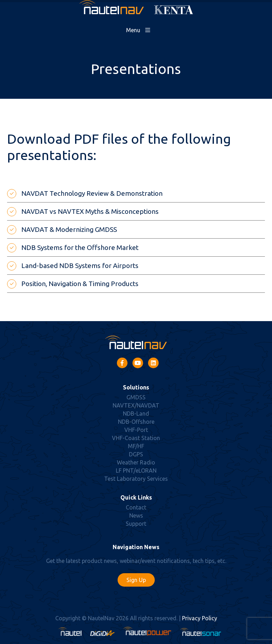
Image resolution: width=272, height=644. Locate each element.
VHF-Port (136, 430)
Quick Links (136, 497)
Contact (136, 507)
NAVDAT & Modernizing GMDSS (69, 229)
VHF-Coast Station (136, 438)
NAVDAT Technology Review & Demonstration (92, 193)
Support (136, 524)
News (136, 515)
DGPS (136, 454)
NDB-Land (136, 414)
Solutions (136, 387)
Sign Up (136, 580)
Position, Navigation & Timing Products (80, 284)
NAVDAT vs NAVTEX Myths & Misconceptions (90, 211)
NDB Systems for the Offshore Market (80, 247)
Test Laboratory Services (136, 479)
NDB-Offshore (136, 422)
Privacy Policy (200, 618)
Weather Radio (136, 462)
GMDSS (136, 397)
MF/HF (136, 446)
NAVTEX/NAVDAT (136, 405)
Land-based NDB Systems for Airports (80, 266)
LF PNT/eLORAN (136, 471)
